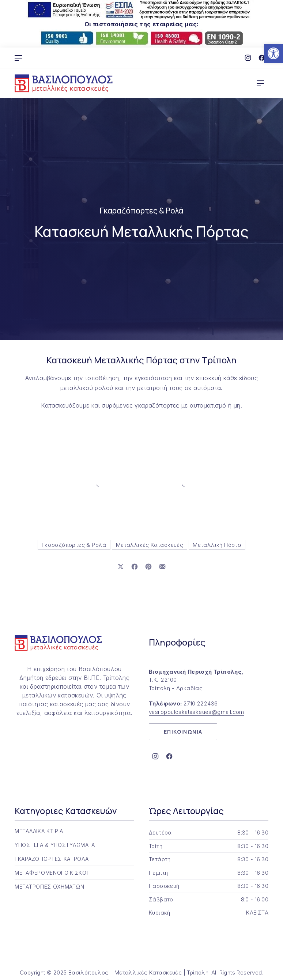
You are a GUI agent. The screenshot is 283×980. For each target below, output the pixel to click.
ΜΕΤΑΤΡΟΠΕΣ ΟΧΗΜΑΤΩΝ (49, 887)
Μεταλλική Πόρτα (217, 545)
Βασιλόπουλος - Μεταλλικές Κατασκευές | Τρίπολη (138, 973)
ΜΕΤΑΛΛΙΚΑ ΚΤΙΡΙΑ (39, 831)
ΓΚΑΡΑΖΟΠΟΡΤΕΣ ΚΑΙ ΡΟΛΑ (52, 859)
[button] (273, 53)
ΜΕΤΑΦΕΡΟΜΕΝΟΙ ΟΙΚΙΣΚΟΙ (51, 873)
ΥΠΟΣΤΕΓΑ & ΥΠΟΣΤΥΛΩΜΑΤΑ (55, 845)
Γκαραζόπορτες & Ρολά (141, 211)
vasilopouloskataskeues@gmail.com (197, 712)
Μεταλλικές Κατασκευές (150, 545)
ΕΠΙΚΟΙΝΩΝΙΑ (183, 732)
